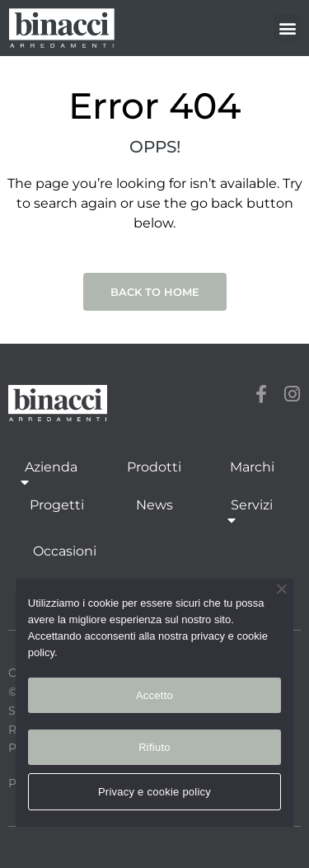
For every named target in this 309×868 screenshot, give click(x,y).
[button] (287, 28)
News (154, 505)
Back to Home (155, 292)
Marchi (252, 467)
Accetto (154, 695)
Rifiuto (154, 747)
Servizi (252, 514)
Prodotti (154, 467)
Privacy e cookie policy (154, 792)
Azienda (51, 476)
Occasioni (65, 551)
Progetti (57, 505)
